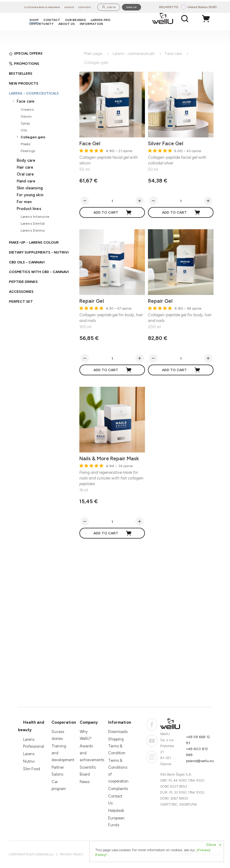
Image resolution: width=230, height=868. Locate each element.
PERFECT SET (21, 302)
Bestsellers (21, 74)
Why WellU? (86, 735)
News (85, 782)
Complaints (117, 789)
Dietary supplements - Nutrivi (39, 252)
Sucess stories (58, 735)
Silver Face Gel (166, 143)
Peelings (28, 151)
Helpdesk (116, 811)
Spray (25, 123)
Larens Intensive (35, 216)
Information (120, 722)
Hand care (26, 181)
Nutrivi (29, 761)
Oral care (25, 174)
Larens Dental (33, 223)
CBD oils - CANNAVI (27, 262)
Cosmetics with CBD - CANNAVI (39, 272)
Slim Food (32, 769)
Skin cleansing (30, 188)
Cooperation (64, 722)
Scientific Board (88, 771)
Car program (59, 785)
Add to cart (113, 212)
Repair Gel (92, 301)
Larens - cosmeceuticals (34, 93)
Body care (26, 160)
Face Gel (90, 143)
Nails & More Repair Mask (109, 458)
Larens (29, 754)
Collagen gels (33, 137)
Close (214, 845)
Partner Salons (58, 771)
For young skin (30, 195)
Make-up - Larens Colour (34, 242)
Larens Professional (32, 743)
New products (24, 83)
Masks (26, 144)
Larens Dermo (33, 230)
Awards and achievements (89, 753)
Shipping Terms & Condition (117, 746)
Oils (24, 130)
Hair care (25, 167)
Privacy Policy (71, 854)
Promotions (24, 64)
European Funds (116, 821)
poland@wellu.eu (200, 761)
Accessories (21, 292)
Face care (26, 101)
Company (89, 722)
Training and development (61, 753)
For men (24, 202)
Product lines (29, 209)
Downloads (117, 732)
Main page (93, 54)
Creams (27, 109)
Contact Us (115, 800)
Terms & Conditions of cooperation (117, 771)
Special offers (26, 53)
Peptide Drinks (23, 282)
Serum (26, 116)
